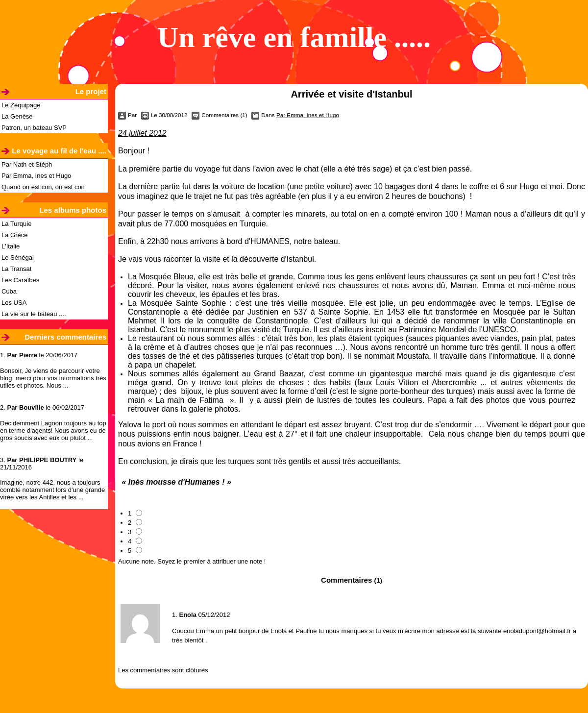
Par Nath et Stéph (27, 164)
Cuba (9, 291)
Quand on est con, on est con (43, 187)
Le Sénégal (18, 258)
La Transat (16, 269)
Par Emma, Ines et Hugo (36, 176)
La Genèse (17, 116)
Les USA (14, 303)
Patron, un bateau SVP (34, 128)
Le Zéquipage (21, 105)
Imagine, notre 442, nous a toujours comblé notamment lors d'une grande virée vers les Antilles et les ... (52, 490)
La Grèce (14, 235)
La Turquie (16, 224)
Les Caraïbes (20, 280)
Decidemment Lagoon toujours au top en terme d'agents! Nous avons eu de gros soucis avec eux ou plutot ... (53, 430)
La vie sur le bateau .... (34, 314)
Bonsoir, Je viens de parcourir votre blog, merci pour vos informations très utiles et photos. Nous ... (53, 378)
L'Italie (11, 246)
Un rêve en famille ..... (294, 37)
